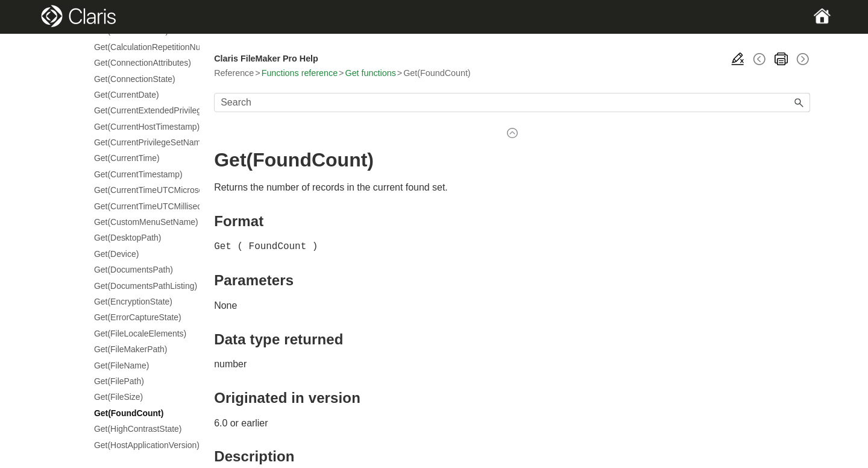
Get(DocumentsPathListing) (141, 286)
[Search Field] (512, 103)
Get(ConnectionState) (135, 79)
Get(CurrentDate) (127, 95)
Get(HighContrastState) (138, 429)
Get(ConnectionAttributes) (141, 63)
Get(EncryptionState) (133, 302)
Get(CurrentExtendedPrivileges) (141, 110)
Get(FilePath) (119, 381)
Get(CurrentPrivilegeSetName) (141, 142)
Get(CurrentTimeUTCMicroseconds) (141, 190)
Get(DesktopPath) (127, 238)
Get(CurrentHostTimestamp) (141, 127)
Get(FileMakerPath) (131, 349)
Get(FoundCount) (129, 413)
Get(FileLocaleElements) (140, 334)
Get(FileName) (121, 365)
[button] (799, 103)
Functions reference (300, 73)
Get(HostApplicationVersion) (141, 445)
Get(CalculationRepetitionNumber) (141, 47)
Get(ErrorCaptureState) (138, 317)
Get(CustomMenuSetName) (141, 222)
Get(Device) (116, 254)
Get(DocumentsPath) (134, 270)
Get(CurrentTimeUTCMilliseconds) (141, 206)
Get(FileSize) (118, 397)
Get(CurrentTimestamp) (138, 174)
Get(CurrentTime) (127, 158)
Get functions (370, 73)
